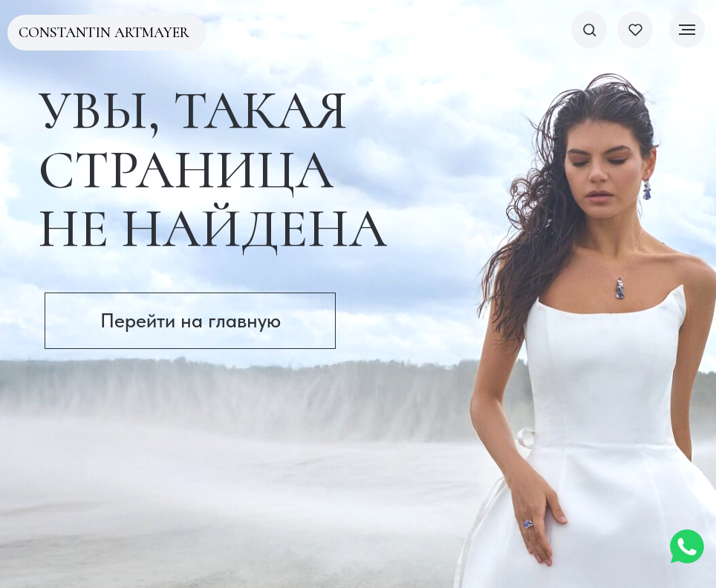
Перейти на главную (191, 320)
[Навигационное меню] (687, 30)
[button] (589, 29)
